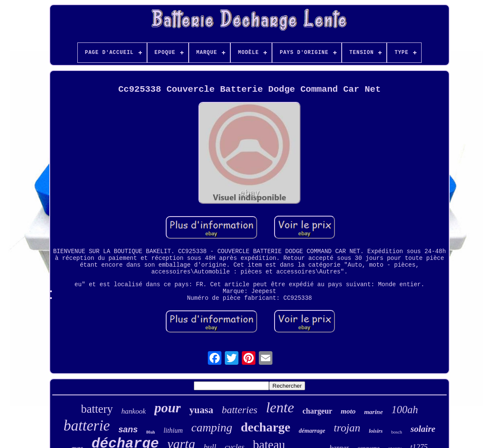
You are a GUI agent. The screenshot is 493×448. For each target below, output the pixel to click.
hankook (134, 411)
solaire (423, 429)
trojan (347, 428)
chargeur (317, 411)
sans (128, 429)
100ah (405, 410)
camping (212, 427)
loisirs (376, 431)
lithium (173, 430)
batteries (240, 410)
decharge (265, 427)
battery (97, 409)
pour (167, 408)
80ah (151, 432)
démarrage (312, 431)
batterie (87, 426)
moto (348, 411)
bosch (397, 432)
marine (374, 412)
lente (280, 407)
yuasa (201, 410)
